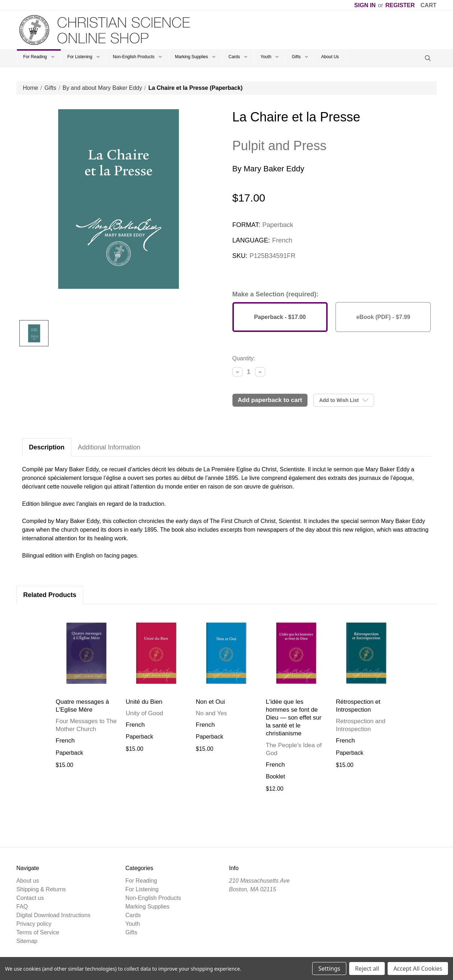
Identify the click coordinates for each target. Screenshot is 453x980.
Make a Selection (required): (276, 294)
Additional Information (109, 447)
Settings (329, 969)
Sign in (365, 5)
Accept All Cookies (418, 969)
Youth (269, 57)
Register (400, 5)
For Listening (84, 57)
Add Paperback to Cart (270, 400)
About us (28, 881)
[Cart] (429, 5)
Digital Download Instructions (54, 915)
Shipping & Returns (41, 889)
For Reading (39, 57)
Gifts (300, 57)
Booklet (275, 776)
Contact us (30, 898)
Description (47, 447)
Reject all (367, 969)
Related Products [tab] (50, 595)
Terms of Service (38, 932)
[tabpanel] (86, 691)
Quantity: (244, 358)
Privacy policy (34, 924)
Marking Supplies (195, 57)
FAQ (22, 907)
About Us (330, 57)
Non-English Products (137, 57)
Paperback (70, 753)
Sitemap (27, 941)
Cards (238, 57)
